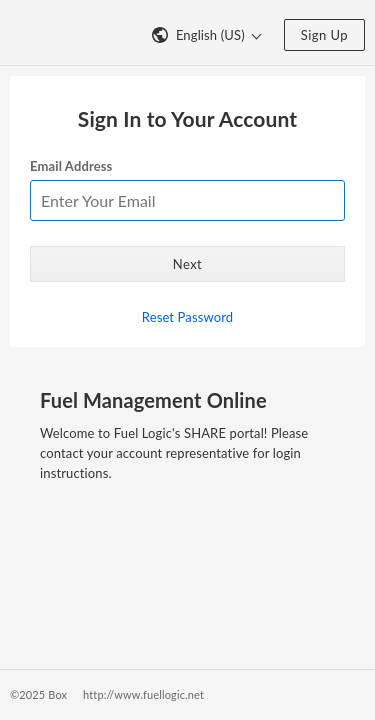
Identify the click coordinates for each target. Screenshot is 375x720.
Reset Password (187, 317)
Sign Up (324, 35)
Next (187, 264)
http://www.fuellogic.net (143, 694)
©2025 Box (38, 694)
